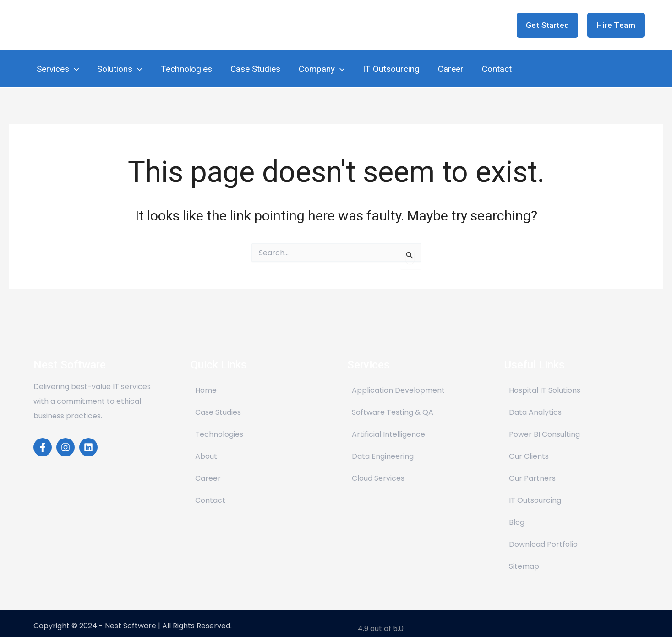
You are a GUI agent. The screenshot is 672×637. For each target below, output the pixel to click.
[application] (74, 65)
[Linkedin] (88, 438)
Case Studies (218, 403)
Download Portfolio (543, 535)
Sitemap (524, 557)
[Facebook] (43, 438)
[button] (547, 25)
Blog (517, 513)
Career (208, 469)
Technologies (219, 425)
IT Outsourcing (535, 491)
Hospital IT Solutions (545, 381)
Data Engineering (383, 447)
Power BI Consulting (544, 425)
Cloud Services (378, 469)
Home (206, 381)
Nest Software (87, 25)
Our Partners (532, 469)
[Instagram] (66, 438)
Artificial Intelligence (388, 425)
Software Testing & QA (393, 403)
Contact (210, 491)
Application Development (398, 381)
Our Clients (529, 447)
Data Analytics (535, 403)
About (206, 447)
